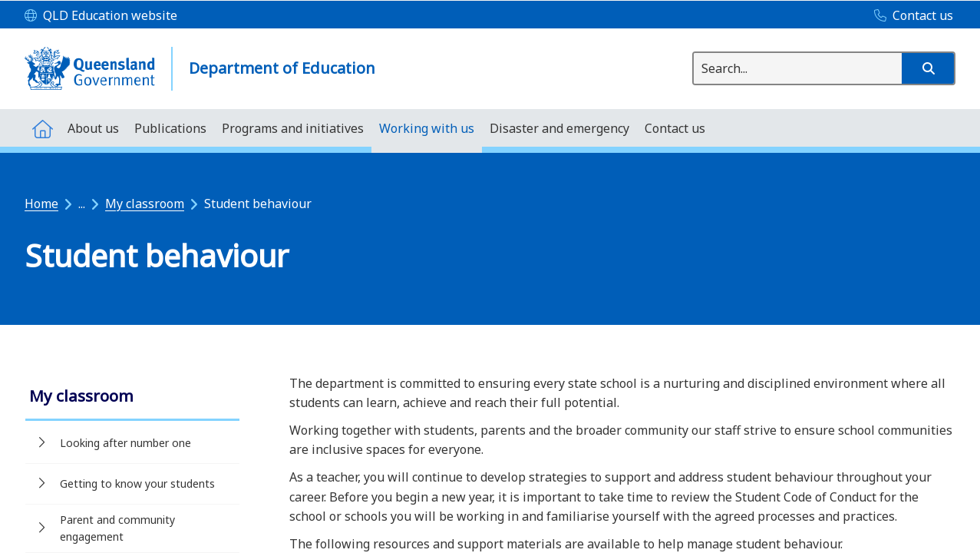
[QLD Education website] (101, 16)
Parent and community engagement (117, 528)
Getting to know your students (137, 483)
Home (41, 204)
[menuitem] (42, 128)
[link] (132, 397)
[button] (928, 68)
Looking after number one (125, 443)
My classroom (145, 204)
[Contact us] (910, 16)
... (82, 204)
